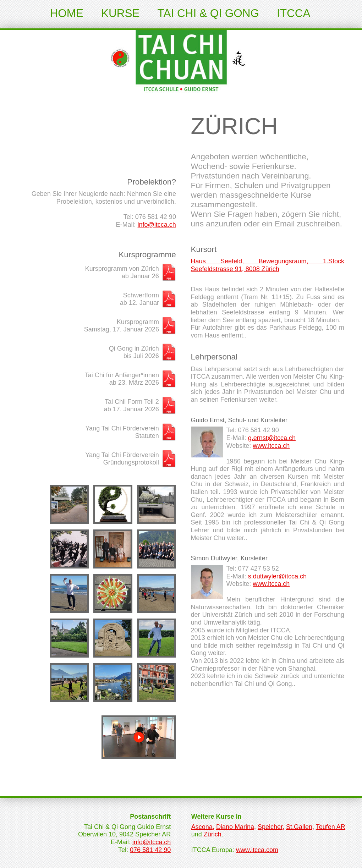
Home (67, 13)
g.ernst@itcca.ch (272, 438)
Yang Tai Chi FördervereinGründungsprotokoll (122, 459)
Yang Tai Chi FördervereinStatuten (122, 432)
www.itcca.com (257, 850)
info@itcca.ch (157, 225)
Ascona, (203, 827)
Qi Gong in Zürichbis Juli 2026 (134, 352)
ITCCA (294, 13)
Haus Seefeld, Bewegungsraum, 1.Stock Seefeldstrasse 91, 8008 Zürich (268, 265)
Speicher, (271, 827)
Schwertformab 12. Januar (139, 299)
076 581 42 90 (150, 850)
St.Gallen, (300, 827)
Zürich (213, 834)
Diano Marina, (236, 827)
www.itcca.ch (271, 446)
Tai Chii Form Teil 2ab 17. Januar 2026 (131, 406)
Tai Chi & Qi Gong (208, 13)
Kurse (120, 13)
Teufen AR (331, 827)
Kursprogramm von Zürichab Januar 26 (122, 273)
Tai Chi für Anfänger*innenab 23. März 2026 (122, 379)
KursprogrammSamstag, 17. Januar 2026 (122, 326)
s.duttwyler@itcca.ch (277, 576)
